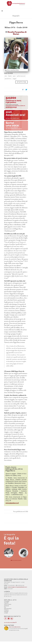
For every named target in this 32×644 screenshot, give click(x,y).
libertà (10, 76)
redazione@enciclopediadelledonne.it (17, 587)
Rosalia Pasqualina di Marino (17, 33)
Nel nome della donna (15, 627)
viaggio (14, 79)
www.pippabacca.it (12, 503)
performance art (21, 76)
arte (6, 76)
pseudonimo (8, 79)
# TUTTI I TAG (22, 82)
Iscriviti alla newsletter (10, 623)
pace (14, 76)
